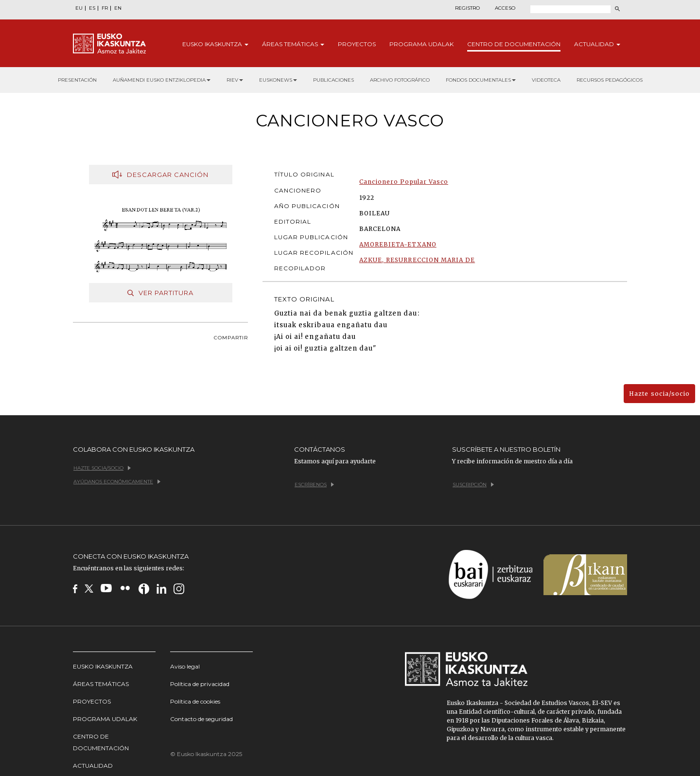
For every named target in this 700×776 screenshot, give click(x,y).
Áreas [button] (293, 44)
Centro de (514, 44)
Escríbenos (314, 485)
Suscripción (473, 485)
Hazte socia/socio (659, 394)
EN (118, 8)
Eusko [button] (215, 44)
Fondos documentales (481, 80)
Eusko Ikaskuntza (103, 666)
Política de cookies (195, 701)
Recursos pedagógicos (610, 80)
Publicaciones (333, 80)
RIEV (235, 80)
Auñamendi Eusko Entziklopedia (162, 80)
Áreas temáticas (101, 684)
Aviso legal (185, 666)
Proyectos (357, 44)
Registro (467, 8)
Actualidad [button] (597, 44)
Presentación (77, 80)
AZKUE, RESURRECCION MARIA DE (417, 260)
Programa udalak (105, 719)
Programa (421, 44)
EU (79, 8)
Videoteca (546, 80)
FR (105, 8)
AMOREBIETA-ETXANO (398, 244)
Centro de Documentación (101, 742)
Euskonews (278, 80)
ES (92, 8)
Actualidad (93, 766)
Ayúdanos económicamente (117, 482)
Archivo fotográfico (400, 80)
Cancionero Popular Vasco (404, 182)
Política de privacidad (200, 684)
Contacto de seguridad (201, 719)
